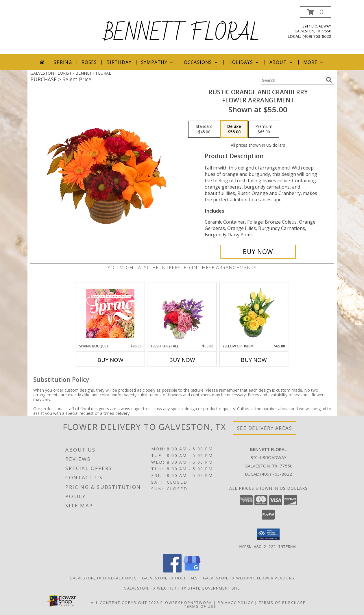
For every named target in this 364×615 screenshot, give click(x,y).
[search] (329, 80)
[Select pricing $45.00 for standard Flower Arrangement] (204, 129)
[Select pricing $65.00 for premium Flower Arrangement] (264, 129)
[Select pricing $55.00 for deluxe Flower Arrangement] (234, 129)
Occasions (201, 62)
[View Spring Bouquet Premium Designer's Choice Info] (110, 313)
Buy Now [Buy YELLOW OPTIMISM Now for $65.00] (254, 360)
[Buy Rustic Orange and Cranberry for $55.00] (258, 252)
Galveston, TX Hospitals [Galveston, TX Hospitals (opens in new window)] (170, 578)
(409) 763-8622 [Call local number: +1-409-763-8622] (317, 36)
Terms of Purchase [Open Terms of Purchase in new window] (282, 602)
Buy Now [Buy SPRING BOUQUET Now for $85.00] (110, 360)
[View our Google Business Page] (192, 571)
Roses (89, 62)
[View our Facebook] (172, 571)
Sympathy (158, 62)
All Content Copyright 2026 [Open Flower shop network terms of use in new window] (125, 602)
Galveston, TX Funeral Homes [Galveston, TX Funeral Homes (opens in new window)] (103, 578)
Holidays (244, 62)
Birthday (119, 62)
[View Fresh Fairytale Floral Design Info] (182, 313)
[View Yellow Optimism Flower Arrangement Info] (254, 313)
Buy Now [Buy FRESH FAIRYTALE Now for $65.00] (182, 360)
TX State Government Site (211, 588)
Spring (63, 62)
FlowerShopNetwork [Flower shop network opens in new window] (186, 602)
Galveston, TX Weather (150, 588)
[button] (315, 12)
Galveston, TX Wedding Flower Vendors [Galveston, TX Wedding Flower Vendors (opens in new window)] (249, 578)
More (314, 62)
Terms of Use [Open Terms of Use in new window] (200, 606)
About (282, 62)
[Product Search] (292, 80)
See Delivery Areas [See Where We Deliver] (265, 428)
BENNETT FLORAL (182, 33)
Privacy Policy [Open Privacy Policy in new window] (235, 602)
